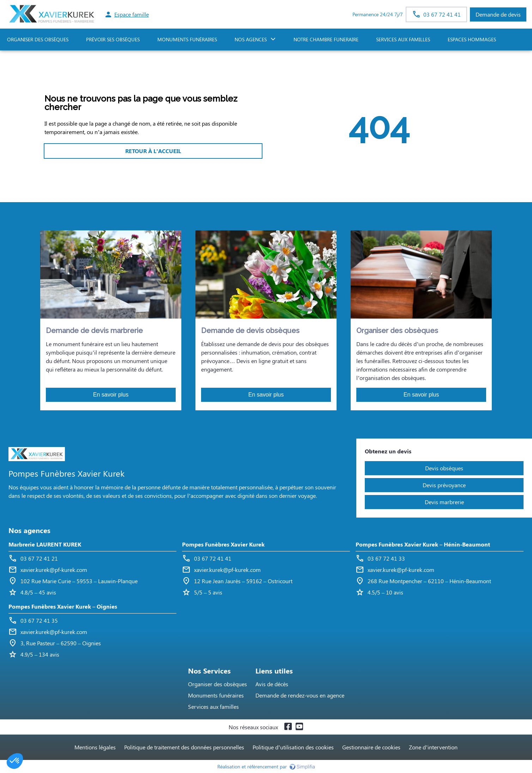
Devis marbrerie (444, 502)
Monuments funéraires (187, 39)
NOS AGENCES (251, 39)
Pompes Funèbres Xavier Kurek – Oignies (63, 606)
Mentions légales (95, 747)
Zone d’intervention (433, 747)
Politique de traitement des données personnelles (184, 747)
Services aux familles (213, 706)
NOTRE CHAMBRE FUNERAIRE (326, 39)
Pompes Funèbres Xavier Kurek (223, 544)
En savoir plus (111, 395)
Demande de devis (498, 14)
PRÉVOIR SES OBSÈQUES (113, 39)
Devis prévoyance (444, 485)
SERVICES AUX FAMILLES (403, 39)
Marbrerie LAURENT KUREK (45, 544)
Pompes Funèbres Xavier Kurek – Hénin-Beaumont (423, 544)
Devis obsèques (444, 468)
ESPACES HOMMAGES (472, 39)
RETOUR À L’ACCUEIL (153, 151)
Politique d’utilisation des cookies (293, 747)
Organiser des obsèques (217, 684)
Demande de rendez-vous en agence (300, 695)
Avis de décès (272, 684)
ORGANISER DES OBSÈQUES (38, 39)
